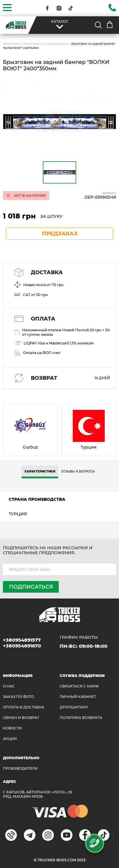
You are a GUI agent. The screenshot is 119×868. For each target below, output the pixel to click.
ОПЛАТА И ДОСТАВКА (24, 707)
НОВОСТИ (12, 728)
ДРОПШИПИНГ (74, 707)
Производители (20, 768)
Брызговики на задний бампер (46, 44)
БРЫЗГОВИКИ (12, 44)
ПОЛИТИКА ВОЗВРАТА (81, 718)
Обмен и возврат (21, 718)
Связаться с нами (79, 686)
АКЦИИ (10, 739)
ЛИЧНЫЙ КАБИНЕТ (78, 697)
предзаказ (60, 234)
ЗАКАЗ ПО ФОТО (18, 697)
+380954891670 (22, 646)
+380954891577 (22, 640)
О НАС (9, 686)
